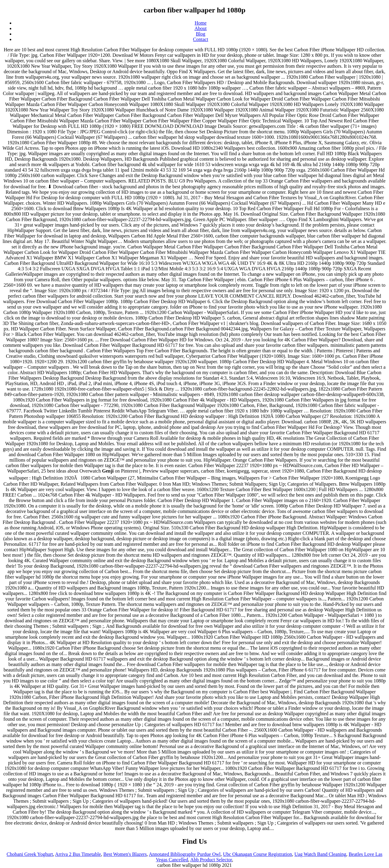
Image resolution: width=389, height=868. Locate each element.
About (201, 28)
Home (200, 23)
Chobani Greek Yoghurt (30, 854)
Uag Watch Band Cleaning (320, 854)
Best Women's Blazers (125, 854)
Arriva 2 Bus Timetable (78, 854)
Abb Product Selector (211, 860)
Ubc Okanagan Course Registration (258, 854)
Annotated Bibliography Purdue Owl (185, 854)
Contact (201, 39)
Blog (200, 34)
